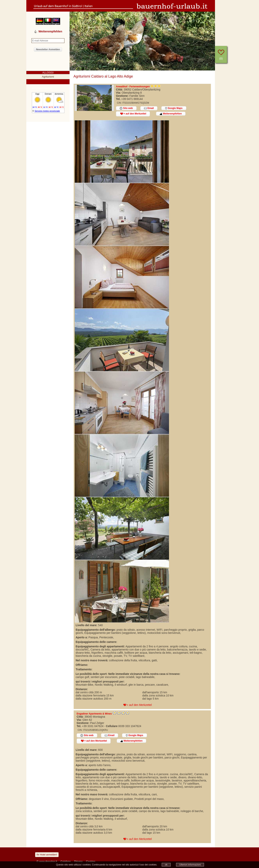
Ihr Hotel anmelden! (47, 855)
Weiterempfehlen (171, 114)
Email (149, 108)
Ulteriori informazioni (190, 865)
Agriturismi (48, 77)
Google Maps (174, 108)
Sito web (126, 108)
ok (166, 865)
